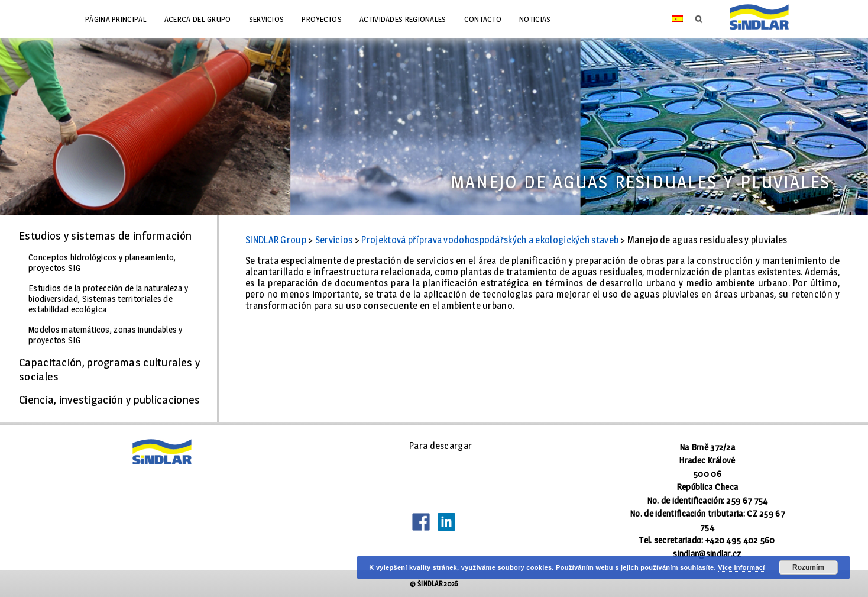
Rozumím (808, 567)
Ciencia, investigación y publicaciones (109, 399)
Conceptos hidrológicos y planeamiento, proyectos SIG (102, 263)
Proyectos (322, 19)
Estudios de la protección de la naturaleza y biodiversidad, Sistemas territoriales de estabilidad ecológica (108, 299)
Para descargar (441, 446)
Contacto (483, 19)
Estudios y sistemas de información (105, 235)
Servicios (267, 19)
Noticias (535, 19)
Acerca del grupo (198, 19)
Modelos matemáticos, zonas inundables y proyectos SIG (106, 335)
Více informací (741, 567)
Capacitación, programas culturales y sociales (109, 369)
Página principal (116, 19)
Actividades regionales (403, 19)
